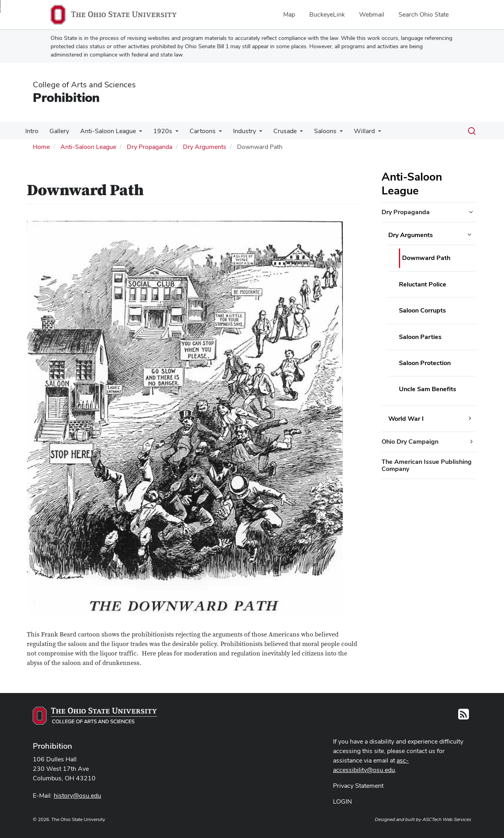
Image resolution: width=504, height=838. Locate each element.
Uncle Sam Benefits (428, 389)
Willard (351, 131)
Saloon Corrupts (422, 310)
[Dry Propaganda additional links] (471, 212)
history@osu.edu (77, 796)
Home (41, 147)
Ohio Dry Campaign (410, 442)
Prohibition (66, 97)
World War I (406, 419)
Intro (31, 131)
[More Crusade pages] (290, 133)
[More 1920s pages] (170, 133)
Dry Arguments (205, 147)
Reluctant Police (423, 284)
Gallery (57, 131)
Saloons (313, 131)
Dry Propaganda (150, 147)
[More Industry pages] (250, 133)
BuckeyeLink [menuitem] (327, 14)
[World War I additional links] (470, 418)
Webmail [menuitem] (372, 14)
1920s (157, 131)
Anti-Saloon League (104, 131)
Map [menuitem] (289, 14)
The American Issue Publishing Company (427, 465)
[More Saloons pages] (328, 133)
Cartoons (196, 131)
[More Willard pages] (365, 133)
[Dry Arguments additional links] (469, 235)
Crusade (275, 131)
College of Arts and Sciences (84, 85)
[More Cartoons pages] (212, 133)
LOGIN (342, 801)
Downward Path (426, 258)
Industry (236, 131)
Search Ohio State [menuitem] (424, 14)
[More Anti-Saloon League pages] (135, 133)
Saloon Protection (425, 363)
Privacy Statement (358, 786)
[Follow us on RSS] (464, 717)
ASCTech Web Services (447, 819)
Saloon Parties (420, 337)
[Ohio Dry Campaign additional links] (472, 442)
